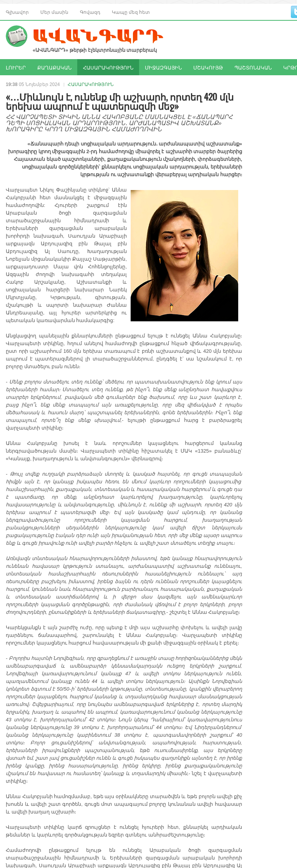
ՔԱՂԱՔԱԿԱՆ (54, 67)
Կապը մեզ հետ (131, 12)
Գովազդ (90, 12)
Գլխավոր (17, 12)
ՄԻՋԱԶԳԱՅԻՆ (163, 67)
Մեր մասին (54, 12)
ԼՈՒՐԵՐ (16, 67)
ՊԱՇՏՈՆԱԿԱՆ (253, 67)
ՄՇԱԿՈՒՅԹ (208, 67)
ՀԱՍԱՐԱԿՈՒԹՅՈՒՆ (108, 67)
